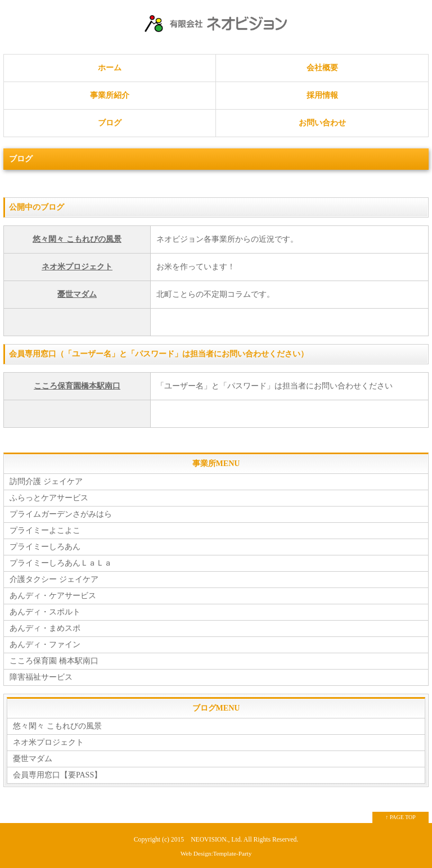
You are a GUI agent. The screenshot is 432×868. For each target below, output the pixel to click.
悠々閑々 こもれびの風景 (77, 239)
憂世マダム (77, 294)
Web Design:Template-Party (216, 853)
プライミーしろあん (45, 547)
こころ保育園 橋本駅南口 (54, 661)
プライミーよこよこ (45, 530)
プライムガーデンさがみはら (61, 514)
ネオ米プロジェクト (77, 267)
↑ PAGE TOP (400, 817)
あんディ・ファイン (45, 645)
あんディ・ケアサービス (53, 596)
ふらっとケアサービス (49, 498)
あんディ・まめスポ (45, 628)
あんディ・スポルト (45, 612)
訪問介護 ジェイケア (46, 482)
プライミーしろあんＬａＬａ (61, 563)
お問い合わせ (322, 123)
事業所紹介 (110, 95)
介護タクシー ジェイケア (54, 579)
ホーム (110, 68)
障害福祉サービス (41, 677)
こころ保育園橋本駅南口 (77, 386)
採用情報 (322, 95)
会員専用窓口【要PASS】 (57, 775)
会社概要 (322, 68)
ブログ (110, 123)
